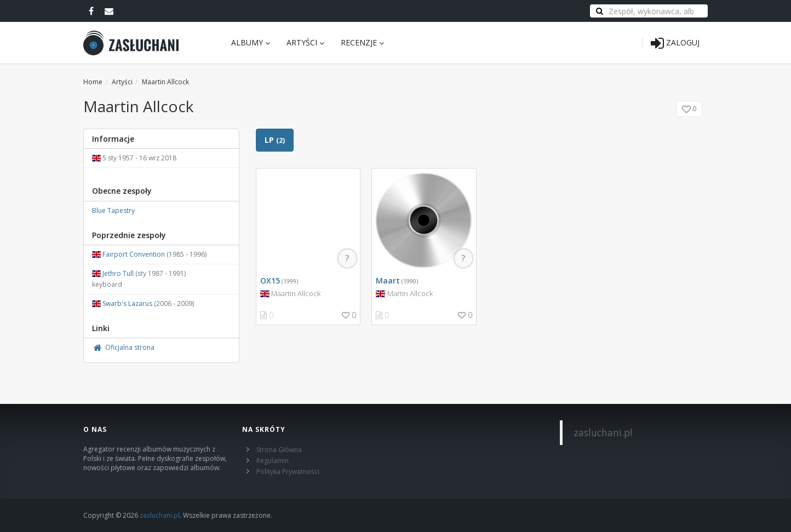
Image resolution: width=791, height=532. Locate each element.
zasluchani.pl (603, 432)
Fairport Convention (134, 254)
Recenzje (362, 42)
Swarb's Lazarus (127, 303)
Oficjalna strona (123, 347)
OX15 (270, 281)
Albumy (251, 42)
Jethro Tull (118, 273)
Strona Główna (279, 450)
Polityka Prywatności (288, 472)
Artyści (305, 42)
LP (275, 140)
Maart (388, 281)
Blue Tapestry (113, 210)
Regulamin (273, 461)
